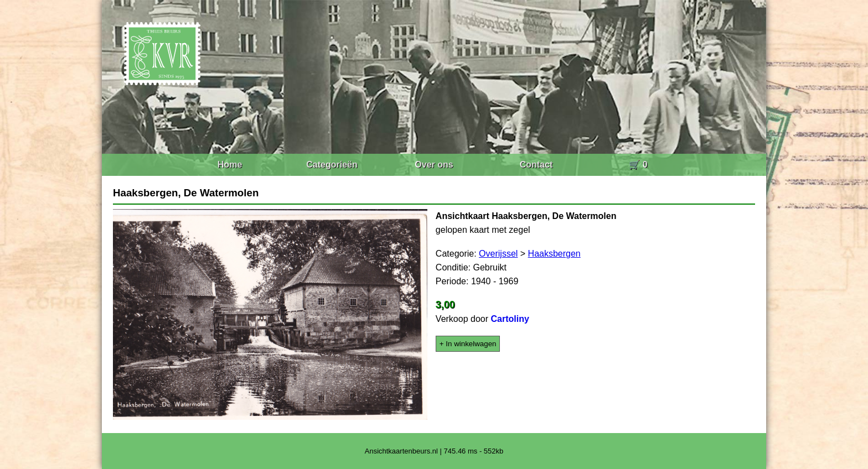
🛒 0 (638, 165)
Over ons (434, 165)
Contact (536, 165)
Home (230, 165)
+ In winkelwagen (468, 344)
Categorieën (332, 165)
